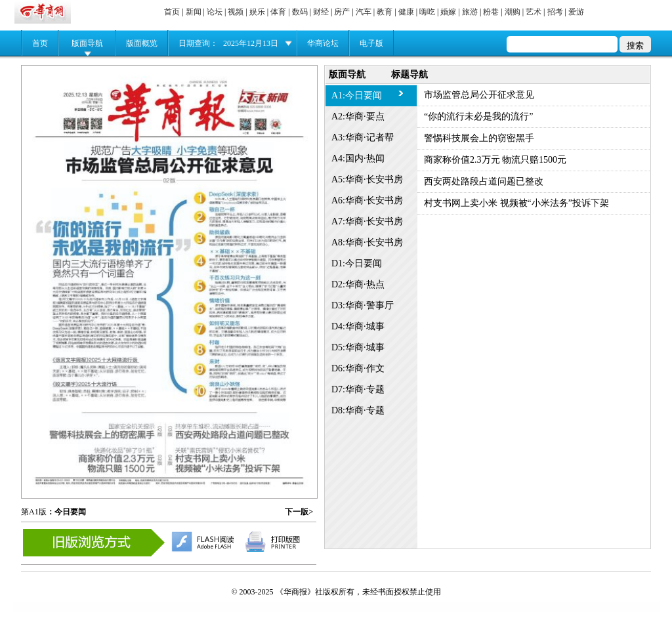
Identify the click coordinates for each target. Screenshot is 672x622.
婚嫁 (448, 12)
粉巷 (491, 12)
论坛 (215, 12)
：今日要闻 (66, 512)
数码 (300, 12)
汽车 (364, 12)
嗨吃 (427, 12)
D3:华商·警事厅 (363, 305)
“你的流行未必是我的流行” (478, 116)
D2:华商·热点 (358, 284)
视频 (236, 12)
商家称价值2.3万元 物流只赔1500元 (495, 160)
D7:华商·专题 (358, 389)
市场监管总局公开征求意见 (479, 95)
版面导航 (87, 43)
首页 (172, 12)
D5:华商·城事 (358, 347)
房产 (342, 12)
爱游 (576, 12)
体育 (278, 12)
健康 (406, 12)
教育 (385, 12)
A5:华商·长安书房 (367, 179)
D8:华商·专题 (358, 410)
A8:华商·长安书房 (367, 242)
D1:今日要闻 (357, 263)
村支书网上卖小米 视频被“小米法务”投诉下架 (516, 203)
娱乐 (257, 12)
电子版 (371, 43)
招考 (555, 12)
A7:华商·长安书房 (367, 221)
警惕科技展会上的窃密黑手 (479, 138)
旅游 (470, 12)
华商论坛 (323, 43)
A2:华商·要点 (358, 116)
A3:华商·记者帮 (363, 137)
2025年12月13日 (251, 43)
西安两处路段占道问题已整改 (484, 181)
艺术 (534, 12)
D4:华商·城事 (358, 326)
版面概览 (142, 43)
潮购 (513, 12)
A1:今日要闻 (357, 95)
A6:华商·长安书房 (367, 200)
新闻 (194, 12)
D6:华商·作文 (358, 368)
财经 (321, 12)
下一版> (299, 512)
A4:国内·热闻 (358, 158)
